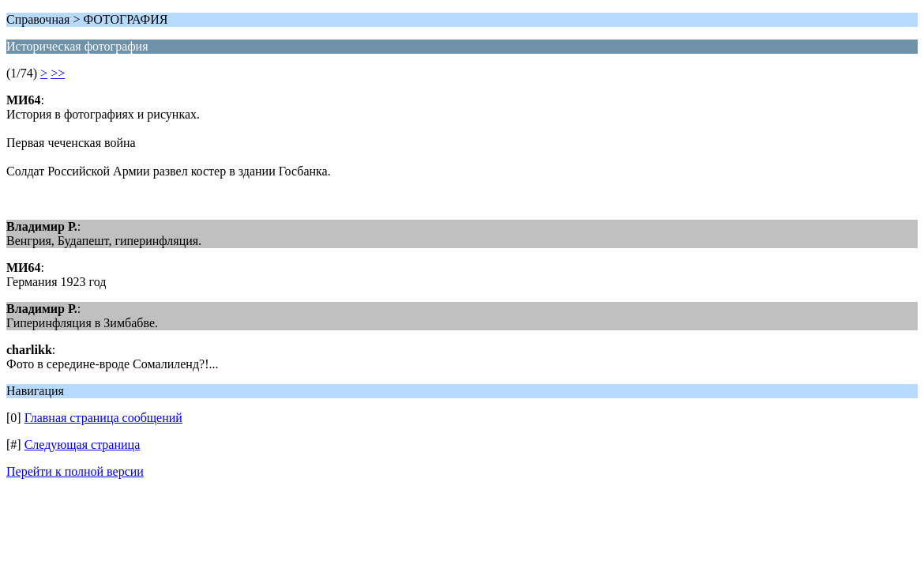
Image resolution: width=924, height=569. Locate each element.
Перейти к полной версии (75, 471)
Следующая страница (83, 445)
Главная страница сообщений (103, 418)
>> (58, 73)
